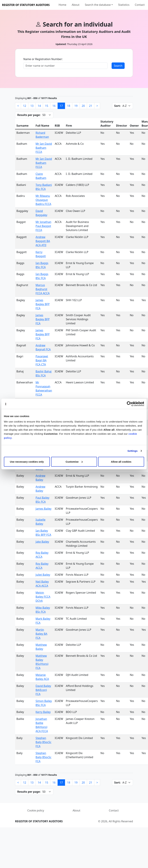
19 (76, 106)
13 (32, 106)
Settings (133, 451)
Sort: (117, 106)
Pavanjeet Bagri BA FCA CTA (42, 360)
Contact (140, 5)
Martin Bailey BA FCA (41, 634)
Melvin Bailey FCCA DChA (43, 597)
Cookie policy (36, 810)
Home (62, 5)
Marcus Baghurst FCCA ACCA (43, 289)
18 (69, 106)
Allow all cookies (121, 462)
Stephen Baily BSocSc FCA (43, 742)
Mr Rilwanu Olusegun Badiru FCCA (43, 200)
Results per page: (29, 115)
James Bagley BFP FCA (43, 304)
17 (61, 106)
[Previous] (18, 106)
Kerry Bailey (43, 712)
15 (47, 106)
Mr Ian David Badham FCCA (44, 148)
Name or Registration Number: (43, 59)
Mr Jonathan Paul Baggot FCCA (43, 226)
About (76, 5)
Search (118, 66)
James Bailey (44, 509)
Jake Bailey (42, 542)
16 (54, 106)
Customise (74, 462)
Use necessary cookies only (27, 462)
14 (39, 106)
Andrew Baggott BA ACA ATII (43, 241)
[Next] (97, 106)
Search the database (98, 5)
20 (83, 106)
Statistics (124, 5)
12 (25, 106)
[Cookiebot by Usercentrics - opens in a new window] (129, 404)
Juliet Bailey (43, 575)
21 (91, 106)
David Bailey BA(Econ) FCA (43, 690)
